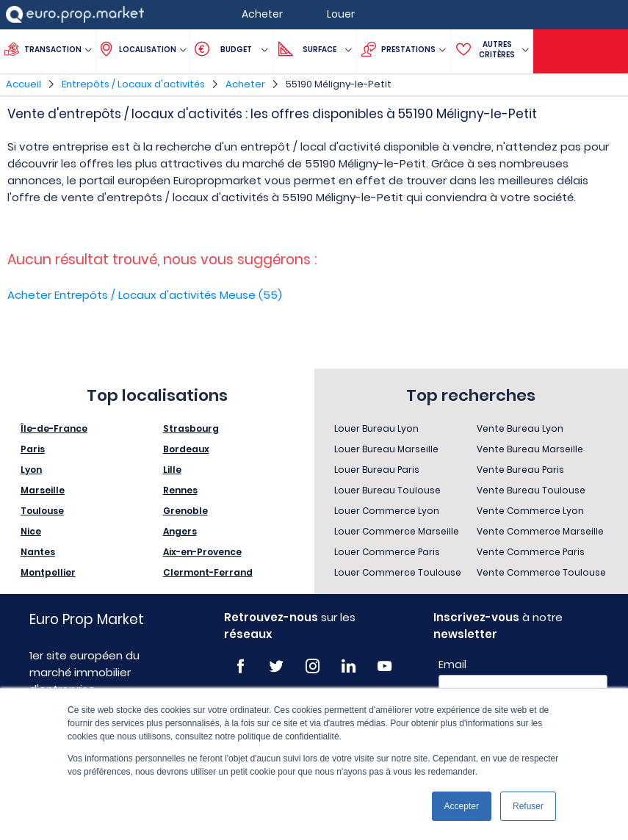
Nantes (38, 552)
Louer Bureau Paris (377, 470)
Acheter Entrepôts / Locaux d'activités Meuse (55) (145, 295)
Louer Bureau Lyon (376, 428)
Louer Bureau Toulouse (387, 490)
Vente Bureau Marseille (530, 449)
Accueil (24, 84)
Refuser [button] (528, 806)
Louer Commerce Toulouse (398, 572)
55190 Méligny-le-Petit (339, 84)
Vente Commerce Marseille (540, 531)
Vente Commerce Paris (531, 552)
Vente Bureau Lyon (520, 428)
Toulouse (42, 511)
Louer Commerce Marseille (397, 531)
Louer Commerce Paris (387, 552)
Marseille (43, 490)
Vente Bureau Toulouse (531, 490)
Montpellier (48, 572)
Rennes (180, 490)
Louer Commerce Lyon (387, 511)
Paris (33, 449)
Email (452, 665)
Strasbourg (191, 428)
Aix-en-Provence (202, 552)
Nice (31, 531)
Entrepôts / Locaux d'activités (133, 84)
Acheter (245, 84)
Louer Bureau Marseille (386, 449)
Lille (172, 470)
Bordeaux (186, 449)
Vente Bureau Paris (520, 470)
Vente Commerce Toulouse (541, 572)
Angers (180, 531)
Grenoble (185, 511)
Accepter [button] (462, 806)
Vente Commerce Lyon (530, 511)
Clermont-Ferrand (208, 572)
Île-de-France (54, 428)
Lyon (31, 470)
